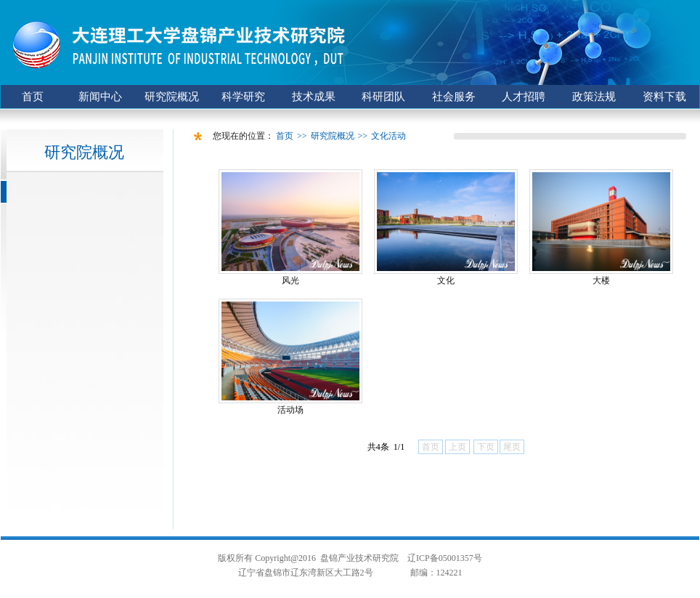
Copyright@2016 (285, 558)
